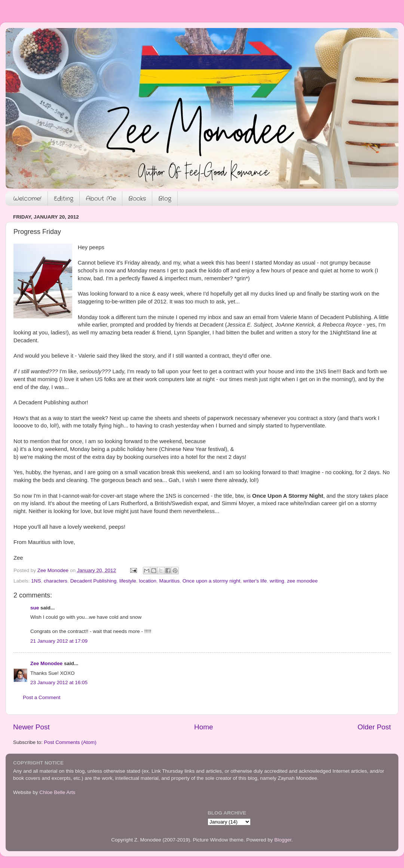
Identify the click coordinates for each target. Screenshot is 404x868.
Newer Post (31, 727)
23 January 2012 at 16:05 (59, 682)
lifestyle (128, 581)
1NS (36, 581)
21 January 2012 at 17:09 (59, 641)
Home (203, 727)
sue (35, 608)
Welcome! (27, 199)
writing (277, 581)
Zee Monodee (46, 663)
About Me (101, 199)
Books (137, 199)
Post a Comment (42, 697)
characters (56, 581)
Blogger (283, 840)
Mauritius (170, 581)
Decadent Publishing (94, 581)
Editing (64, 199)
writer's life (255, 581)
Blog (165, 199)
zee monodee (302, 581)
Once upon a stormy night (212, 581)
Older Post (374, 727)
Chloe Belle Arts (57, 792)
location (148, 581)
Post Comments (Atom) (70, 742)
